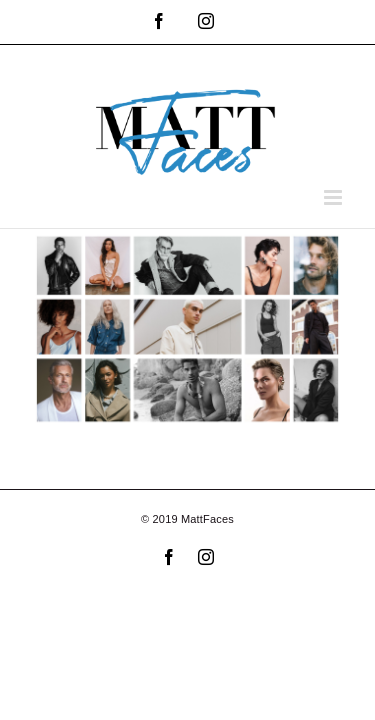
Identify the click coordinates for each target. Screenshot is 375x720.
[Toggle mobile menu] (334, 197)
